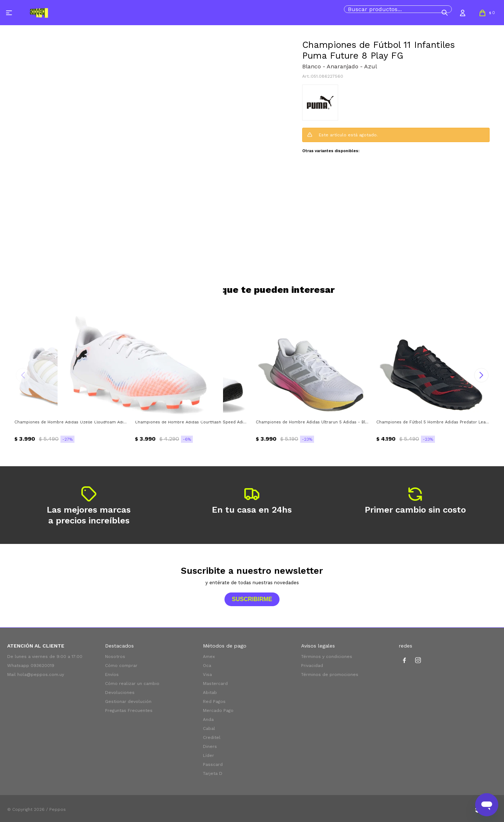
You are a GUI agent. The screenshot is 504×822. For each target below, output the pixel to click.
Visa (207, 675)
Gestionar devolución (128, 701)
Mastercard (215, 684)
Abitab (210, 692)
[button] (445, 13)
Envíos (112, 675)
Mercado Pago (218, 710)
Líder (208, 755)
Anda (208, 719)
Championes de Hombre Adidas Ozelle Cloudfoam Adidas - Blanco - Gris (71, 422)
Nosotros (115, 657)
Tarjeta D (213, 773)
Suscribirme (252, 599)
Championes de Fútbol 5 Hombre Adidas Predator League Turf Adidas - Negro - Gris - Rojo (433, 422)
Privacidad (312, 666)
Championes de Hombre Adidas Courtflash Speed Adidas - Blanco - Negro (192, 422)
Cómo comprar (121, 666)
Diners (210, 746)
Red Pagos (214, 701)
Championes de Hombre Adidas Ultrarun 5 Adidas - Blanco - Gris (312, 422)
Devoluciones (120, 692)
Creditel (212, 737)
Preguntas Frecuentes (129, 710)
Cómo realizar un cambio (132, 684)
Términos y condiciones (327, 657)
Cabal (209, 728)
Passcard (213, 764)
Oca (207, 666)
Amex (209, 657)
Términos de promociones (330, 675)
